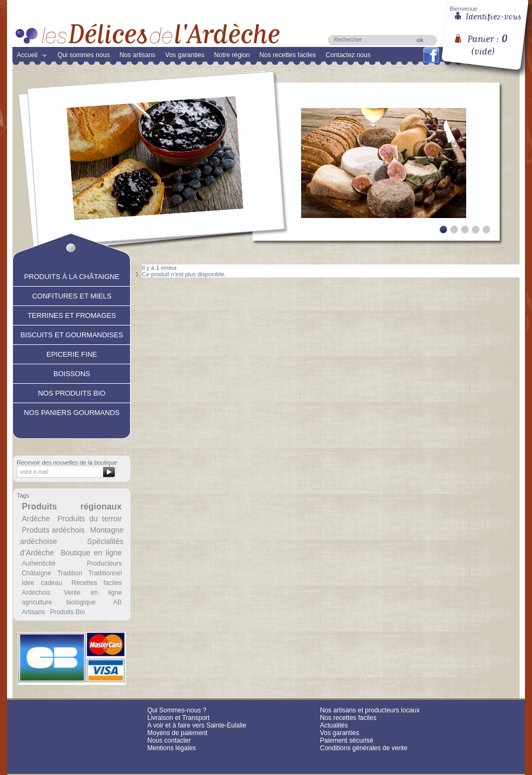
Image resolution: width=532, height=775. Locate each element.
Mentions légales (172, 748)
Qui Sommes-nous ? (177, 710)
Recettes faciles (97, 583)
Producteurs (104, 563)
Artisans (33, 612)
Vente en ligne (93, 593)
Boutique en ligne (91, 553)
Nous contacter (169, 740)
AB (118, 602)
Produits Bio (68, 612)
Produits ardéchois (53, 530)
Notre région (232, 55)
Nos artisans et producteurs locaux (370, 710)
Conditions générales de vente (364, 748)
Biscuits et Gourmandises (72, 334)
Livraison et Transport (178, 718)
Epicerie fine (72, 353)
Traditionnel (105, 573)
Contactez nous (348, 55)
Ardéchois (36, 593)
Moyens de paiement (177, 733)
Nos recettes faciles (288, 55)
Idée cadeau (42, 583)
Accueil (30, 57)
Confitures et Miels (71, 295)
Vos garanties (185, 55)
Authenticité (39, 563)
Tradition (70, 573)
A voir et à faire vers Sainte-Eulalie (197, 725)
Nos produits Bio (72, 392)
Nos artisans (137, 55)
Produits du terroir (89, 519)
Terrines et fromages (72, 314)
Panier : (487, 41)
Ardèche (36, 519)
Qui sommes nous (84, 55)
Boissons (72, 372)
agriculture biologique (59, 602)
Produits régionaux (72, 507)
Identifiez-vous (493, 16)
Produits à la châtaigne (72, 275)
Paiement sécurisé (347, 740)
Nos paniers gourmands (71, 411)
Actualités (334, 725)
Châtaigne (36, 573)
